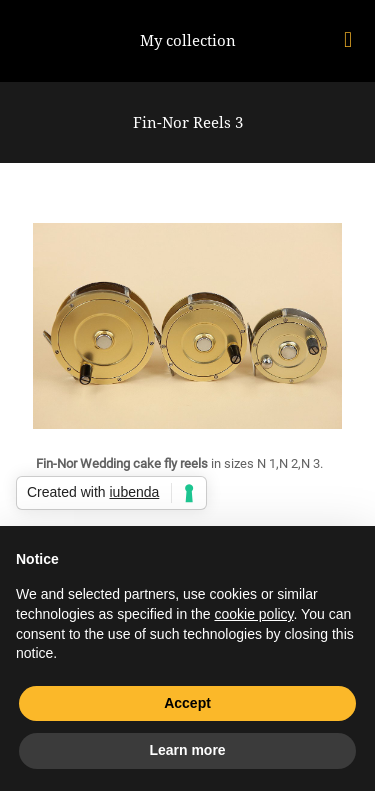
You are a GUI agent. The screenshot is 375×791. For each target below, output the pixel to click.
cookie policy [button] (253, 614)
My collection (188, 40)
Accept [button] (187, 703)
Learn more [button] (187, 750)
